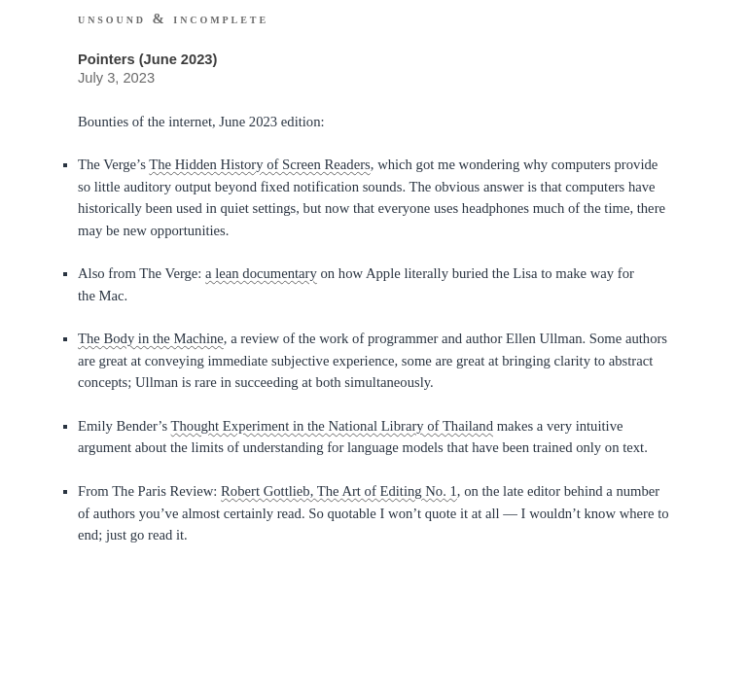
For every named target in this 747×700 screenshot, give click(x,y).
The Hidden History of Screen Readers (260, 164)
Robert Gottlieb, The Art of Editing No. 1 (339, 491)
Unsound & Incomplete (173, 18)
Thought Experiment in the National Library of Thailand (332, 426)
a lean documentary (261, 273)
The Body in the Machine (151, 338)
